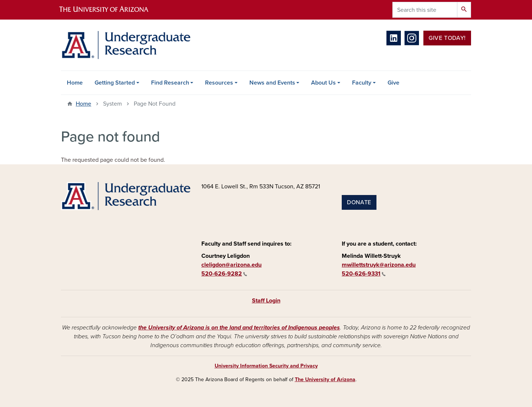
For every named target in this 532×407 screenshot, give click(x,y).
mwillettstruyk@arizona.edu (379, 265)
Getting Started (115, 83)
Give (393, 83)
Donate (359, 202)
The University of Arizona (325, 379)
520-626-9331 (364, 274)
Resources (219, 83)
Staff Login (266, 301)
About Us (323, 83)
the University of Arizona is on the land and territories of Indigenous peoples (239, 328)
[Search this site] (425, 10)
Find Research (170, 83)
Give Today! (447, 38)
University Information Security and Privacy (266, 366)
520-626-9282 (224, 274)
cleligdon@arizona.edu (231, 265)
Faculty (362, 83)
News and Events (272, 83)
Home (75, 83)
